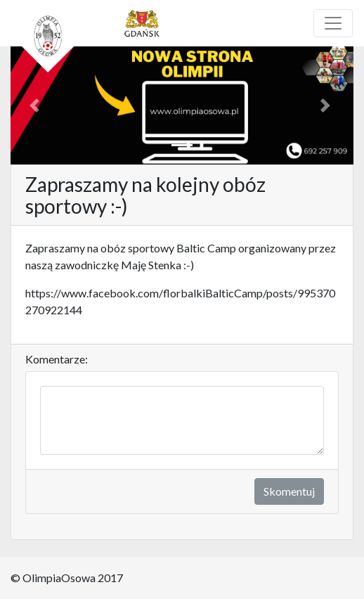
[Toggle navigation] (333, 23)
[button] (36, 105)
